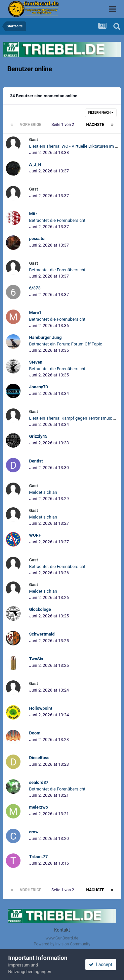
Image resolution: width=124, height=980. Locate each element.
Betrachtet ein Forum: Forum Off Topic (66, 344)
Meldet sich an (43, 492)
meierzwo (39, 807)
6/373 (35, 288)
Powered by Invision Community (62, 944)
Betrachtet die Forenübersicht (57, 220)
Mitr (33, 214)
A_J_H (35, 164)
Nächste (95, 125)
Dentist (36, 461)
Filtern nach (101, 113)
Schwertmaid (42, 634)
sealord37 (39, 782)
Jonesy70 (39, 387)
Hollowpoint (41, 708)
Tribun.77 (38, 857)
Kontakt (62, 930)
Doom (35, 733)
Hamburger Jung (45, 337)
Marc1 (35, 313)
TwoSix (36, 659)
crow (34, 832)
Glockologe (40, 609)
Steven (36, 362)
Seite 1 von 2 (64, 125)
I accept (101, 965)
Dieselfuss (39, 758)
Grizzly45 (38, 436)
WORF (35, 535)
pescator (38, 238)
